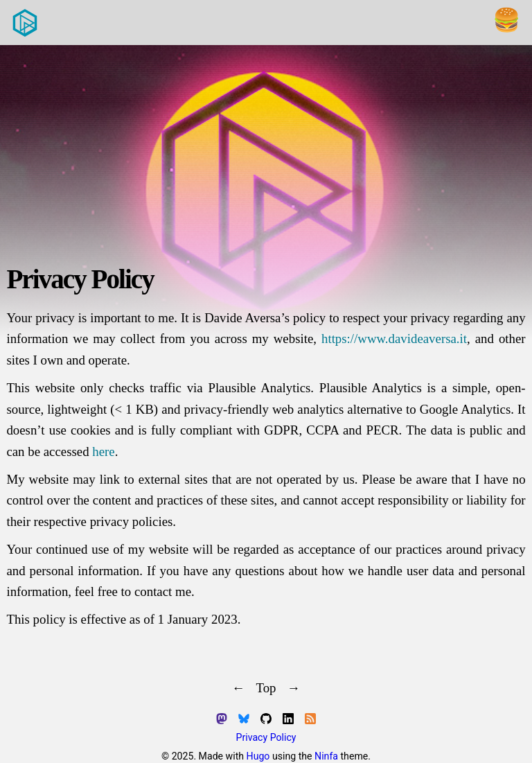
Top (266, 688)
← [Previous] (239, 688)
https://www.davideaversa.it (394, 339)
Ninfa (326, 756)
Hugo (258, 756)
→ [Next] (294, 688)
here (103, 451)
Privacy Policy (266, 737)
